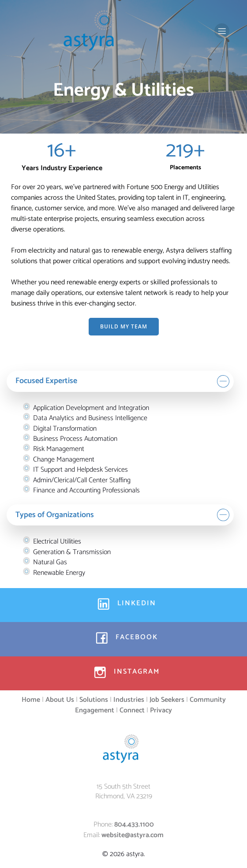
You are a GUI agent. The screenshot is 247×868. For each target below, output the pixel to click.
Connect (132, 710)
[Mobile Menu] (222, 31)
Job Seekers (167, 700)
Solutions (94, 700)
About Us (60, 700)
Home (31, 700)
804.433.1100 (134, 825)
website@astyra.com (133, 835)
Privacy (161, 710)
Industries (129, 700)
